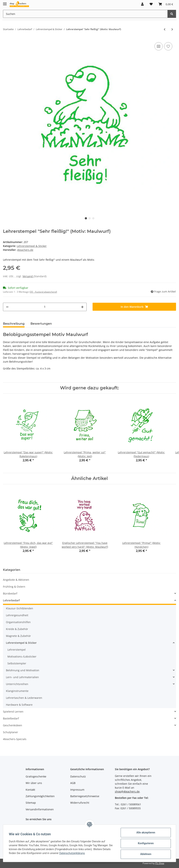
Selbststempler (17, 663)
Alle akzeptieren (145, 832)
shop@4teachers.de (127, 791)
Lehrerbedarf (11, 600)
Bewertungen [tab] (41, 324)
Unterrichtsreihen (17, 684)
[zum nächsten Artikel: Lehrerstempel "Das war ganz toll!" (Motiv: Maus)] (172, 29)
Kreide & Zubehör (17, 629)
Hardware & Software (19, 705)
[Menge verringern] (7, 307)
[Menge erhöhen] (82, 307)
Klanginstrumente (17, 691)
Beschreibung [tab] (14, 324)
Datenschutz (78, 776)
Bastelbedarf (11, 718)
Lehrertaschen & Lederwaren (24, 698)
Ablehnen (145, 854)
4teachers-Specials (15, 739)
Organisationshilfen (18, 622)
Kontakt (30, 790)
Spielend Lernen (13, 712)
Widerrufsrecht (80, 803)
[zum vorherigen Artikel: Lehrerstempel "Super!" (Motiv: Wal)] (165, 29)
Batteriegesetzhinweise (85, 796)
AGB (73, 783)
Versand (28, 276)
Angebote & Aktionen (16, 580)
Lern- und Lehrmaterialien (22, 677)
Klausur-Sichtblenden (20, 608)
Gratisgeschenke (36, 776)
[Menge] (45, 307)
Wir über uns (34, 783)
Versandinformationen (40, 809)
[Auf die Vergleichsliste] (159, 46)
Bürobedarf (10, 593)
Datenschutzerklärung (72, 853)
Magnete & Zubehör (18, 636)
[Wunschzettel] (151, 4)
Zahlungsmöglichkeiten (40, 796)
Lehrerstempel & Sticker (32, 246)
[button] (142, 4)
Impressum (77, 790)
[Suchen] (85, 14)
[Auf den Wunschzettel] (168, 46)
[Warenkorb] (166, 4)
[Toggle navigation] (5, 2)
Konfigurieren (145, 843)
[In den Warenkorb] (134, 307)
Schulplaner (11, 732)
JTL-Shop (160, 863)
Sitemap (31, 803)
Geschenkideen (13, 725)
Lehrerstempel (17, 650)
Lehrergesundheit (17, 615)
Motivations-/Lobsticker (22, 656)
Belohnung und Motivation (23, 670)
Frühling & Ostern (14, 587)
